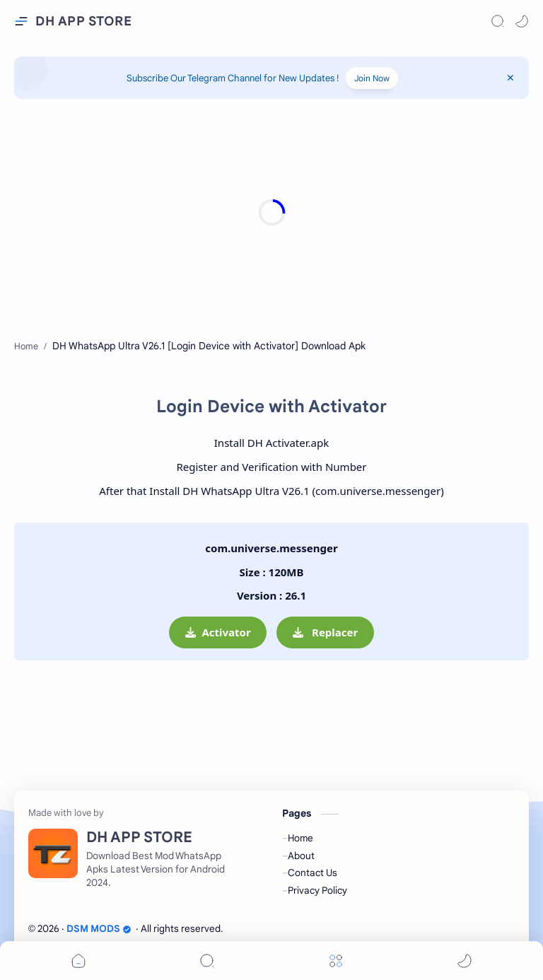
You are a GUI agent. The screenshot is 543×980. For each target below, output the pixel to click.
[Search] (498, 21)
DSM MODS (99, 929)
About (301, 856)
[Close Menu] (510, 78)
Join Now (372, 78)
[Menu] (336, 961)
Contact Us (313, 873)
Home (300, 838)
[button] (522, 21)
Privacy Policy (317, 891)
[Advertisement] (271, 212)
